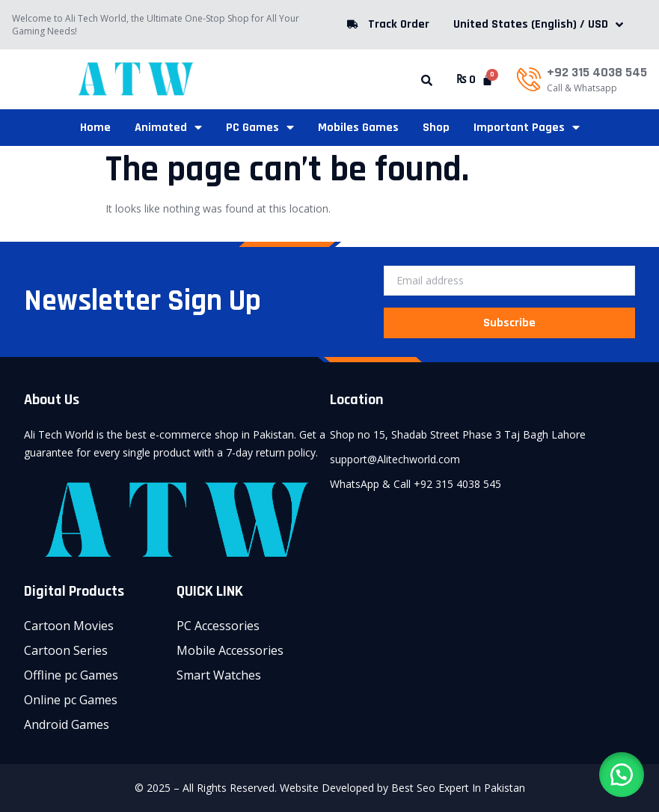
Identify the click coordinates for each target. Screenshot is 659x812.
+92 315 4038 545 (597, 72)
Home (95, 128)
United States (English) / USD (538, 24)
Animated (168, 128)
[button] (427, 80)
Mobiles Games (358, 128)
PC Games (260, 128)
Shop (436, 128)
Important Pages (527, 128)
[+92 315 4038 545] (529, 79)
